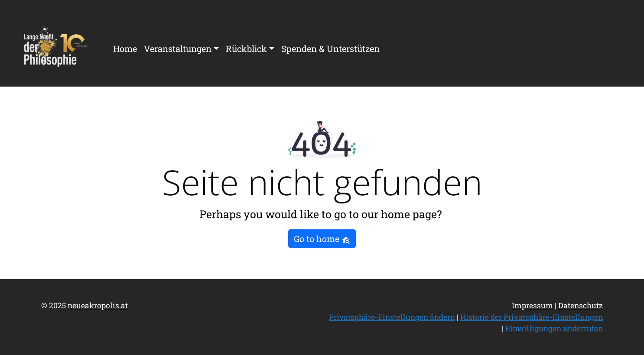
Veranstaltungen (178, 48)
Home (125, 48)
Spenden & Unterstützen (330, 48)
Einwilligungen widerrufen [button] (554, 328)
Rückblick (246, 48)
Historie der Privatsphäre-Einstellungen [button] (532, 317)
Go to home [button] (322, 239)
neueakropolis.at (98, 305)
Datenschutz (581, 305)
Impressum (532, 305)
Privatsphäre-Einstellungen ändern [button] (392, 317)
